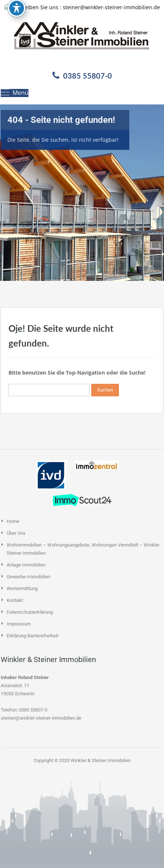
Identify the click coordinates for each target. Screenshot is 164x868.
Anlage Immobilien (26, 565)
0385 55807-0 (88, 76)
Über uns (16, 533)
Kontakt (15, 600)
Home (13, 521)
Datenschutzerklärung (30, 612)
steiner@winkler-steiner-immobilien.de (111, 7)
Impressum (19, 624)
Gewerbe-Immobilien (28, 577)
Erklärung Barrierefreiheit (33, 636)
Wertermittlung (22, 588)
